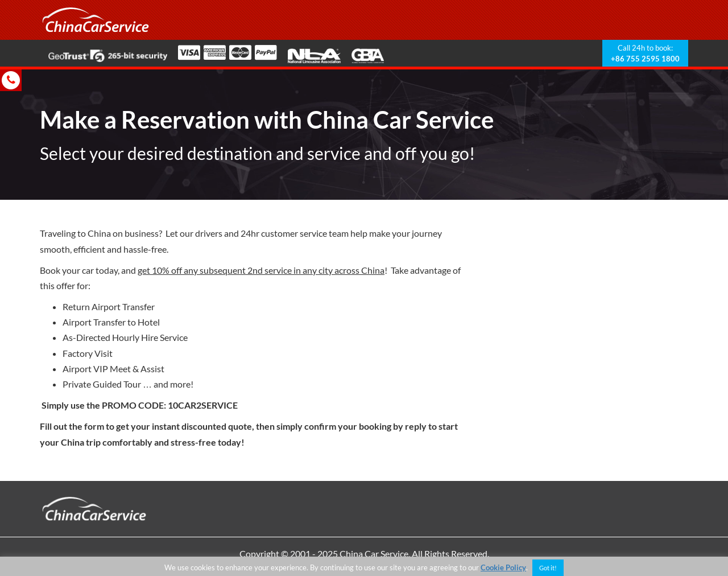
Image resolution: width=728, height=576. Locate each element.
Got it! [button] (548, 568)
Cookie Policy (503, 567)
